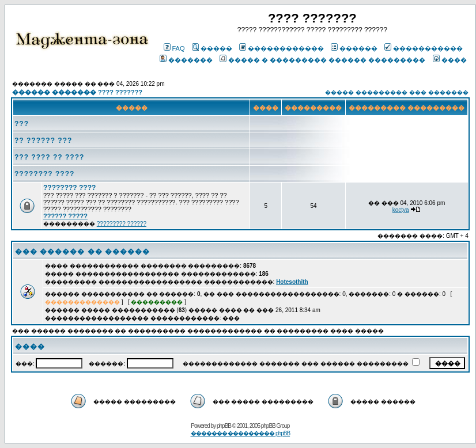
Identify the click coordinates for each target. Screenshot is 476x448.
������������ (282, 48)
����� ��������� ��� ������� (396, 92)
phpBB (224, 426)
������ (354, 48)
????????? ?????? (122, 224)
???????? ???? (44, 174)
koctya (401, 210)
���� (450, 60)
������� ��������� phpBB (241, 433)
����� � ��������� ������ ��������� (322, 60)
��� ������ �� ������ (82, 252)
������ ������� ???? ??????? (77, 92)
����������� (424, 48)
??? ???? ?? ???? (49, 157)
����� (212, 48)
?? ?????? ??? (43, 141)
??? (22, 124)
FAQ (174, 48)
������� (186, 60)
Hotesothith (292, 282)
